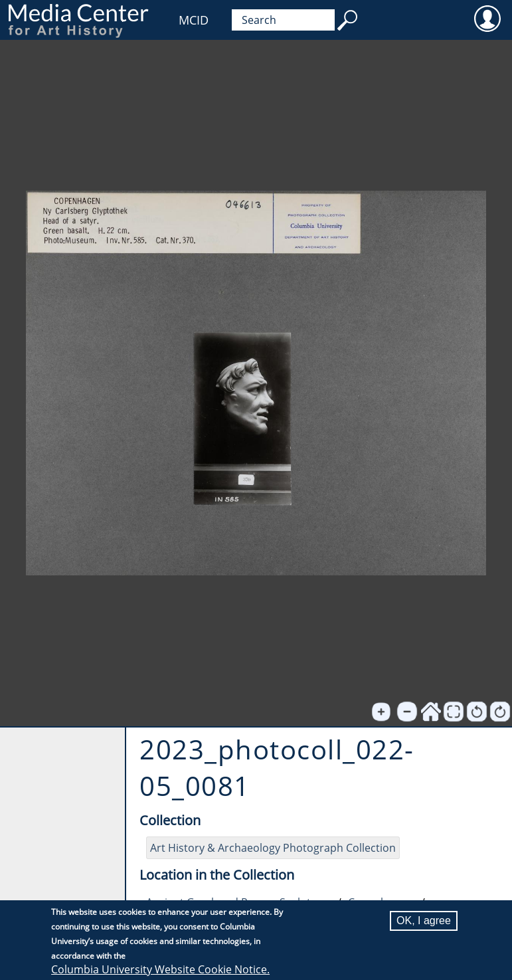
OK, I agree (424, 921)
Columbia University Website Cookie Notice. (160, 969)
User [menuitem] (487, 18)
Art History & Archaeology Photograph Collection (273, 848)
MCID (194, 20)
